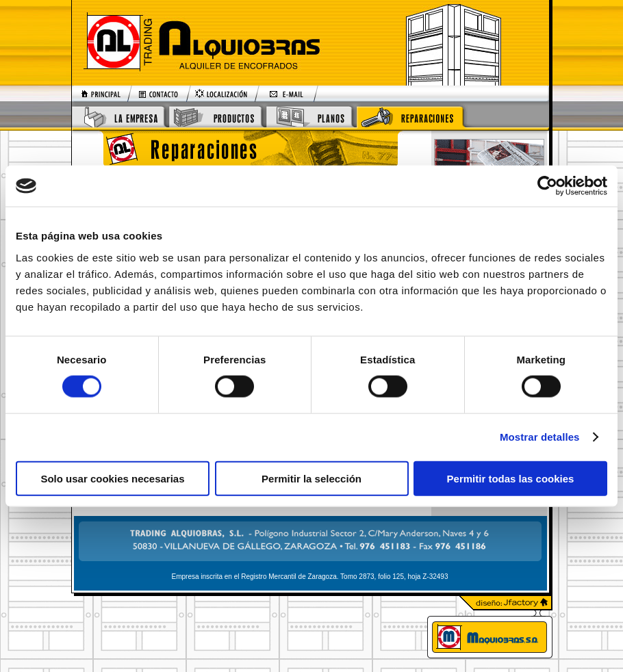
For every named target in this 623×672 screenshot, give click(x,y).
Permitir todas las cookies (511, 478)
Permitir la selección (311, 478)
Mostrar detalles (540, 437)
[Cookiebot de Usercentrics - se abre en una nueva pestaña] (547, 186)
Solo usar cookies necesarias (112, 478)
